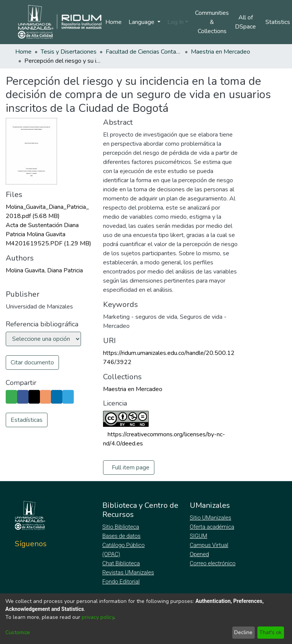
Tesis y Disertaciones (69, 52)
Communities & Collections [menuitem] (212, 22)
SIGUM (198, 536)
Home (113, 22)
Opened (200, 554)
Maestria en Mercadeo (221, 52)
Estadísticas (27, 434)
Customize (18, 632)
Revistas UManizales (128, 572)
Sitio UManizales (211, 518)
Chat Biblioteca (122, 563)
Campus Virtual (209, 545)
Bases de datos (122, 536)
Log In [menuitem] (175, 22)
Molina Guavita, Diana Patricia (44, 270)
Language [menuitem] (142, 22)
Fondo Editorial (121, 582)
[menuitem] (248, 22)
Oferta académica (213, 527)
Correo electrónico (213, 563)
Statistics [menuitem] (279, 22)
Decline (243, 632)
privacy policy (98, 617)
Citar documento (32, 363)
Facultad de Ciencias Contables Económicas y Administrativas (144, 52)
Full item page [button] (131, 467)
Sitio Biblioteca (121, 527)
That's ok (271, 632)
